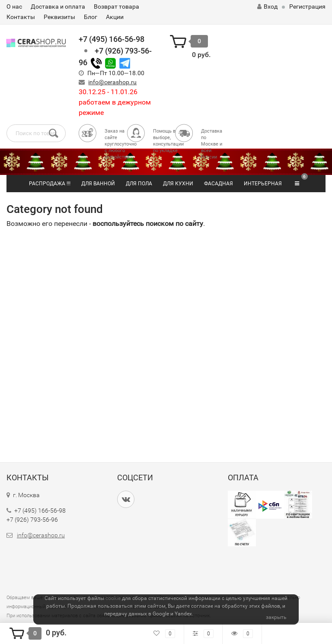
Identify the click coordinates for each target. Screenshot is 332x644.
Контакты (21, 17)
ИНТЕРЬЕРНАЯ (263, 184)
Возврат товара (117, 6)
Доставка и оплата (58, 6)
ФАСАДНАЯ (219, 184)
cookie (113, 598)
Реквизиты (59, 17)
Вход (267, 6)
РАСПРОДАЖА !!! (50, 184)
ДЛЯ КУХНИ (178, 184)
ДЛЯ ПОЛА (139, 184)
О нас (14, 6)
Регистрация (307, 6)
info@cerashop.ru (112, 82)
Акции (115, 17)
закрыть (276, 617)
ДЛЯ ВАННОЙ (98, 184)
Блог (91, 17)
